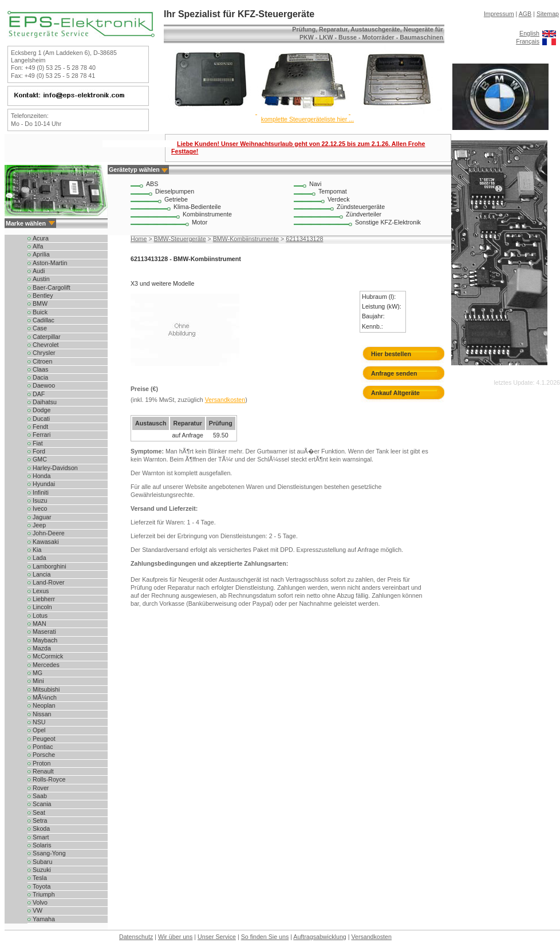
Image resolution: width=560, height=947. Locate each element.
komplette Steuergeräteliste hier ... (307, 119)
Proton (42, 763)
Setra (40, 820)
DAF (39, 394)
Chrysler (44, 353)
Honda (42, 476)
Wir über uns (175, 937)
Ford (39, 451)
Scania (42, 804)
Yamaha (44, 919)
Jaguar (42, 517)
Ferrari (42, 435)
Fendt (40, 427)
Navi (315, 184)
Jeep (39, 525)
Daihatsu (45, 402)
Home (139, 239)
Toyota (42, 886)
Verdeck (339, 199)
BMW (40, 303)
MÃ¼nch (45, 697)
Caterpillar (47, 337)
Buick (40, 312)
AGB (525, 14)
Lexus (41, 591)
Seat (39, 812)
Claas (40, 369)
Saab (40, 796)
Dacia (40, 377)
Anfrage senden (394, 373)
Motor (200, 222)
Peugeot (44, 739)
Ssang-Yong (49, 853)
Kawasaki (46, 542)
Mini (38, 681)
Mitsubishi (46, 689)
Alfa (38, 246)
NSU (39, 722)
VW (38, 910)
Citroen (42, 361)
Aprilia (41, 254)
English (529, 33)
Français (528, 41)
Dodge (42, 410)
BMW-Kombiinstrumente (246, 239)
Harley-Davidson (55, 468)
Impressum (499, 14)
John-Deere (49, 533)
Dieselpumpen (175, 191)
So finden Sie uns (265, 937)
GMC (40, 459)
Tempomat (333, 191)
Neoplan (44, 705)
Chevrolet (46, 345)
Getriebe (176, 199)
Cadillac (44, 320)
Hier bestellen (391, 354)
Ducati (41, 419)
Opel (39, 730)
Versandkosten (225, 400)
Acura (41, 238)
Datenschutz (136, 937)
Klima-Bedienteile (197, 207)
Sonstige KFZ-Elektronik (388, 222)
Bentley (43, 295)
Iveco (40, 508)
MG (38, 673)
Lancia (42, 574)
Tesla (40, 878)
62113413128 (304, 239)
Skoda (41, 828)
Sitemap (548, 14)
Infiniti (41, 492)
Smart (41, 837)
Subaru (42, 862)
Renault (43, 771)
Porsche (44, 755)
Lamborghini (50, 566)
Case (40, 328)
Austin (41, 279)
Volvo (40, 902)
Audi (39, 271)
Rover (41, 788)
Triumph (44, 894)
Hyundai (44, 484)
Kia (37, 550)
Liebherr (44, 599)
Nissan (42, 714)
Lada (40, 558)
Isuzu (40, 500)
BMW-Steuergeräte (180, 239)
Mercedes (46, 665)
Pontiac (43, 747)
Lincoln (42, 607)
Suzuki (42, 870)
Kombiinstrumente (207, 214)
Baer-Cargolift (52, 287)
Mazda (42, 648)
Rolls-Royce (49, 779)
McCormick (48, 656)
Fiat (38, 443)
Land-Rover (49, 582)
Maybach (45, 640)
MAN (40, 624)
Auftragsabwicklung (320, 937)
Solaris (42, 845)
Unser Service (217, 937)
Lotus (40, 615)
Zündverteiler (364, 214)
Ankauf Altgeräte (395, 393)
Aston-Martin (50, 263)
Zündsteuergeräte (361, 207)
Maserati (44, 632)
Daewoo (44, 385)
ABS (152, 184)
